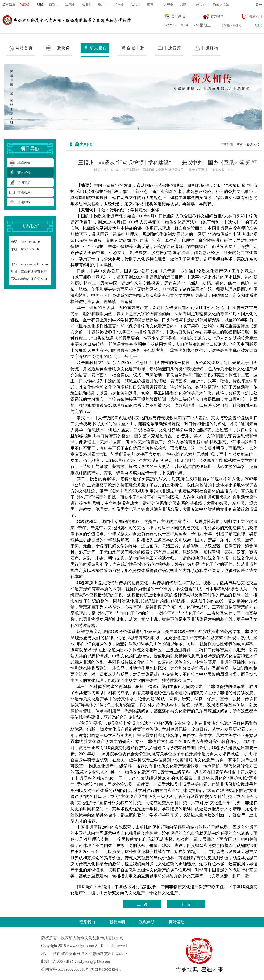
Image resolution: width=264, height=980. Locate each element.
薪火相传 (253, 144)
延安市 (136, 4)
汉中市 (168, 4)
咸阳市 (87, 4)
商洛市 (201, 4)
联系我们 (87, 922)
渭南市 (119, 4)
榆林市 (152, 4)
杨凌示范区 (221, 4)
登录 (259, 5)
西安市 (54, 4)
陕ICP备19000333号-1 (106, 970)
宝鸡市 (70, 4)
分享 (254, 162)
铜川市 (103, 4)
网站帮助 (177, 922)
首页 (240, 144)
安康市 (185, 4)
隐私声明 (147, 922)
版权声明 (117, 922)
